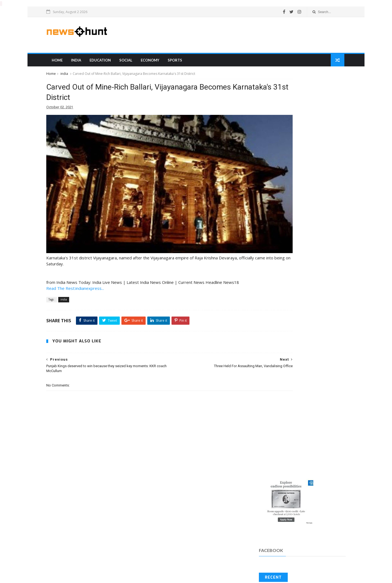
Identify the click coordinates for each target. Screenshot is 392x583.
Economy (160, 62)
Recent (268, 173)
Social (135, 62)
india (86, 62)
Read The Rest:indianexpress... (86, 280)
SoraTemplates (60, 576)
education (110, 62)
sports (184, 62)
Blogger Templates (66, 576)
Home (67, 62)
